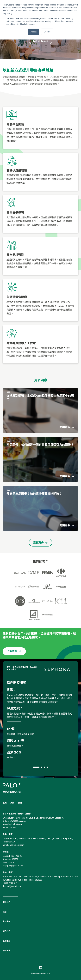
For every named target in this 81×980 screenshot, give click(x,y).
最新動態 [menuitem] (6, 941)
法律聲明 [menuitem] (6, 951)
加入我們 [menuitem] (6, 931)
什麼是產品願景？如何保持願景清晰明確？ (34, 494)
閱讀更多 (67, 427)
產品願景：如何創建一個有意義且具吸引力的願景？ (40, 445)
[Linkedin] (41, 967)
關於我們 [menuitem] (6, 902)
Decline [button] (47, 32)
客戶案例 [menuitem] (6, 921)
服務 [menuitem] (5, 912)
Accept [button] (34, 32)
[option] (40, 719)
